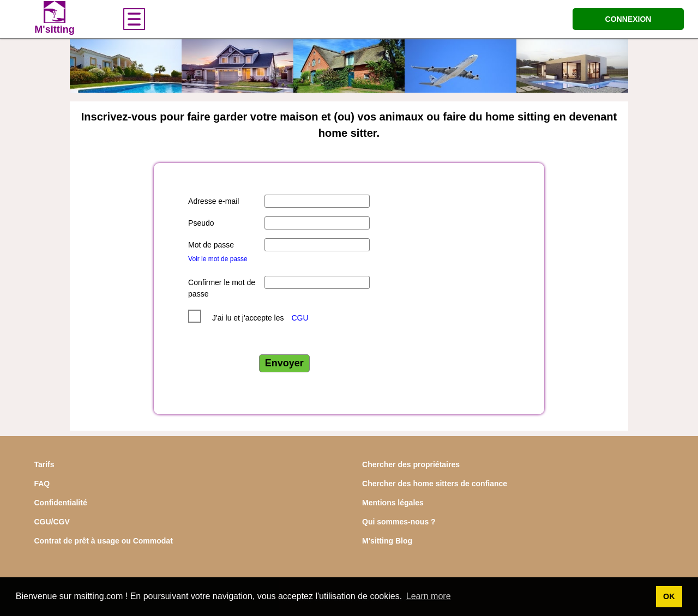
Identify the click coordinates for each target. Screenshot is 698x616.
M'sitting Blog (387, 541)
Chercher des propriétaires (411, 464)
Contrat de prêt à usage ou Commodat (103, 541)
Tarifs (44, 464)
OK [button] (669, 596)
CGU (300, 318)
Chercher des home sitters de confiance (435, 484)
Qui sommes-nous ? (399, 522)
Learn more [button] (429, 596)
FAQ (42, 484)
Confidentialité (60, 503)
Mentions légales (393, 503)
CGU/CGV (52, 522)
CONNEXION (628, 19)
